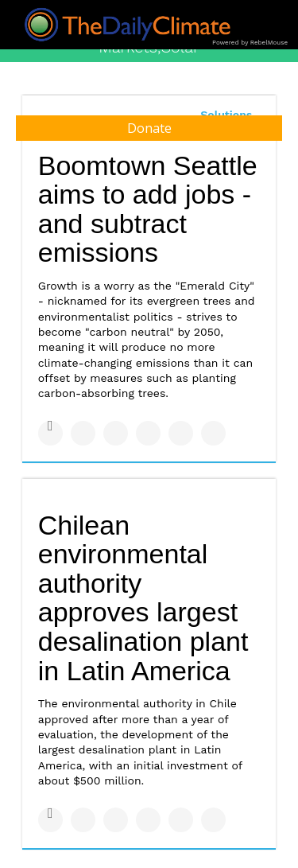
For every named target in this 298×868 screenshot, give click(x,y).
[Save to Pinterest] (181, 433)
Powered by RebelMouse (250, 43)
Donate (149, 128)
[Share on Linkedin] (116, 433)
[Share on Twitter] (83, 433)
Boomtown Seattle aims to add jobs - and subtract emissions (148, 209)
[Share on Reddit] (213, 433)
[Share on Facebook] (50, 433)
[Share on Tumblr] (148, 433)
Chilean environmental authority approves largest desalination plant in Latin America (143, 598)
